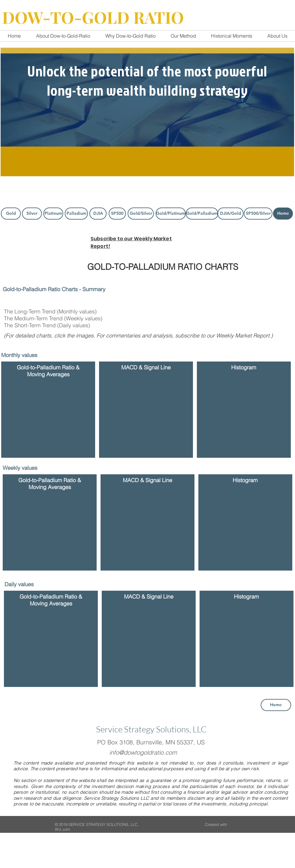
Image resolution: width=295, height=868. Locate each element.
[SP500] (117, 214)
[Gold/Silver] (141, 214)
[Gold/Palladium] (202, 214)
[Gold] (11, 214)
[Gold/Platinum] (171, 214)
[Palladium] (76, 214)
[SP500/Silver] (258, 214)
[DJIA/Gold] (230, 214)
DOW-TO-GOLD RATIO (93, 17)
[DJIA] (98, 214)
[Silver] (32, 214)
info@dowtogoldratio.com (143, 752)
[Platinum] (53, 214)
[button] (49, 417)
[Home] (283, 214)
